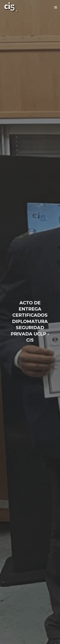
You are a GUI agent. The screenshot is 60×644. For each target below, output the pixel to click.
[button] (56, 7)
